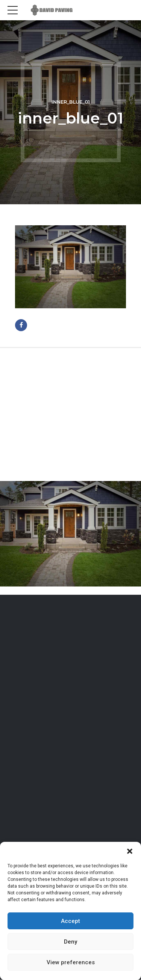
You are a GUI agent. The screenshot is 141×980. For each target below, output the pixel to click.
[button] (130, 851)
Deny (70, 942)
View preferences (71, 962)
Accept (70, 921)
